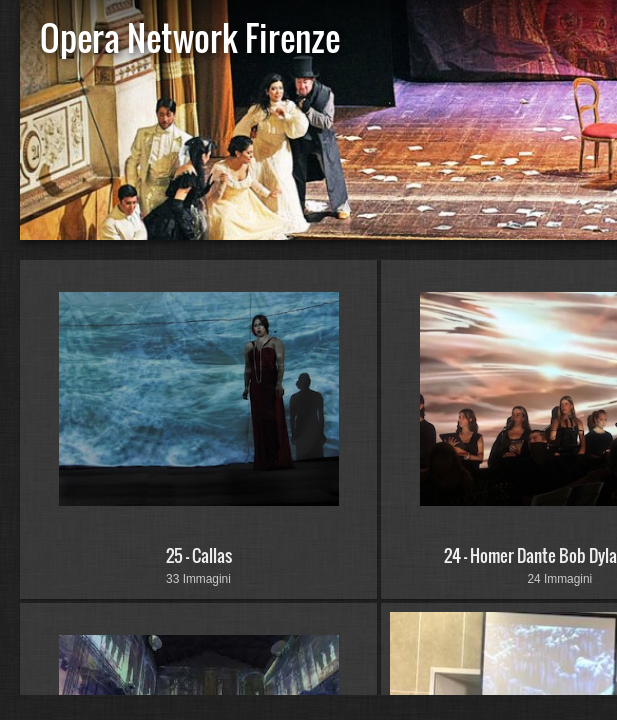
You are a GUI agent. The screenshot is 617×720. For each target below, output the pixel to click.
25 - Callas (199, 555)
